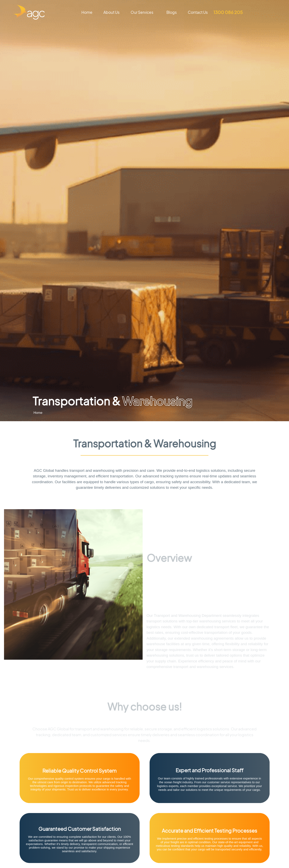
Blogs (172, 12)
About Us (111, 12)
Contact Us (198, 12)
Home (87, 12)
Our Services (143, 12)
